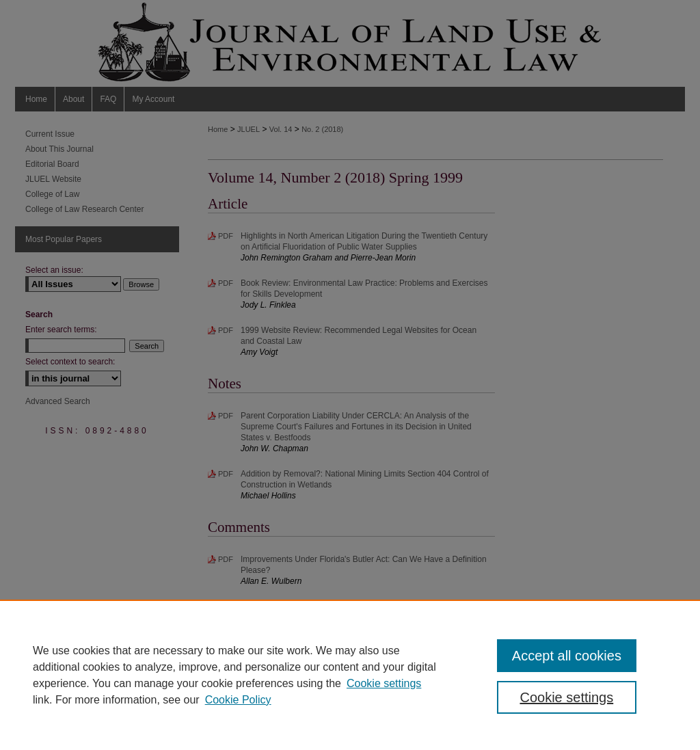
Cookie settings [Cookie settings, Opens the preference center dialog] (566, 697)
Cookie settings (384, 683)
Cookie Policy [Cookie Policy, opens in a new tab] (238, 700)
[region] (350, 675)
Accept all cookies (567, 656)
